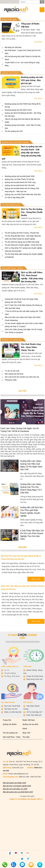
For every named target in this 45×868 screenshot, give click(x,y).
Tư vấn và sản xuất (12, 371)
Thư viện (26, 737)
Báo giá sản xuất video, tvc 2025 (15, 789)
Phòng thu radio (11, 380)
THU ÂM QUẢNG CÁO (11, 205)
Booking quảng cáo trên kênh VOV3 (18, 110)
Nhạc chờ (26, 733)
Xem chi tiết (36, 579)
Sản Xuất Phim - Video (12, 737)
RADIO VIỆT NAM (9, 19)
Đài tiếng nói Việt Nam (13, 47)
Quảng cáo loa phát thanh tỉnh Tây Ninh (20, 185)
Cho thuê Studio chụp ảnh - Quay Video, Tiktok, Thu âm (31, 347)
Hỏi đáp (22, 547)
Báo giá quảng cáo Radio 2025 (14, 783)
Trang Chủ (7, 720)
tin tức (23, 391)
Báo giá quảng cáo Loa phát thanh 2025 (18, 792)
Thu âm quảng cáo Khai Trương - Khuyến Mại (22, 233)
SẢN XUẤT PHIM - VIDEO (12, 268)
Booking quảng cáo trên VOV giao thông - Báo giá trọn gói (32, 80)
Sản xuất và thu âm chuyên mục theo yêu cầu (22, 377)
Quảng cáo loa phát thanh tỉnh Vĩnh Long (20, 182)
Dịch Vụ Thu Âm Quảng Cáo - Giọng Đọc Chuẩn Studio (32, 212)
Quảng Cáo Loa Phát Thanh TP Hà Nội (19, 179)
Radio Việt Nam (29, 720)
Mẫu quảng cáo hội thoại (14, 374)
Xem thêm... (39, 42)
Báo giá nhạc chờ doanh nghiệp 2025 (17, 786)
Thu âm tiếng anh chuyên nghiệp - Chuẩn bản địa (23, 245)
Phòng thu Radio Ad (12, 340)
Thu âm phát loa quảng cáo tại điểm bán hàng (22, 242)
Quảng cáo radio (10, 73)
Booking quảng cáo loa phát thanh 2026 (20, 176)
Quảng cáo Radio (10, 724)
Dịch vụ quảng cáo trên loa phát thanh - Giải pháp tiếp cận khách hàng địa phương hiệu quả (22, 153)
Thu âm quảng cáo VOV (14, 131)
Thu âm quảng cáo (10, 733)
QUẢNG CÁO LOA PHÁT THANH (15, 142)
